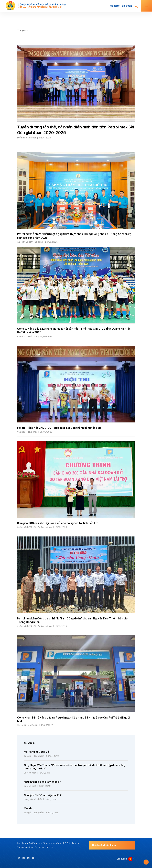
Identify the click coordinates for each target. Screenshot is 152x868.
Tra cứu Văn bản (25, 847)
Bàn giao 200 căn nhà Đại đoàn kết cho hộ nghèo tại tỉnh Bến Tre (58, 523)
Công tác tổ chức (33, 799)
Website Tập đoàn (121, 6)
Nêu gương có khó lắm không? (42, 782)
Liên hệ (50, 847)
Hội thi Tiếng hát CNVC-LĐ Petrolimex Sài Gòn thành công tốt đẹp (59, 428)
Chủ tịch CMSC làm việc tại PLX (43, 795)
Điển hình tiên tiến (27, 138)
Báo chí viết (30, 773)
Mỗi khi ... (29, 808)
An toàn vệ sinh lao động (30, 242)
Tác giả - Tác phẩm (34, 756)
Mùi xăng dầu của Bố (36, 752)
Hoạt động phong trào (49, 843)
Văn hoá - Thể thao (27, 337)
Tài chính (39, 847)
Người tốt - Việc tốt (28, 725)
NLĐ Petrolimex (70, 843)
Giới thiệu (22, 843)
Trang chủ (23, 30)
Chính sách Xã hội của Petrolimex (35, 527)
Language (122, 859)
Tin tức (32, 843)
